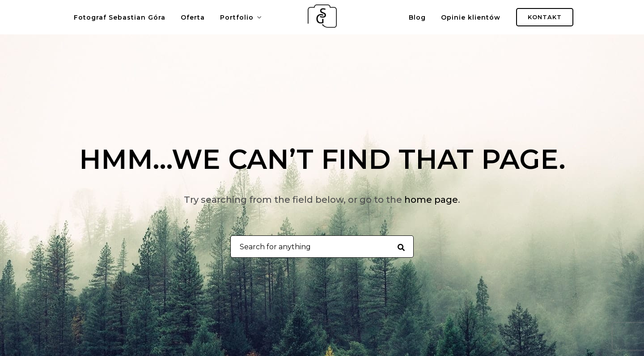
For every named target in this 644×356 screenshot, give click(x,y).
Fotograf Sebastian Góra (120, 17)
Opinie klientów (471, 17)
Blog (417, 17)
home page (431, 200)
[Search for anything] (401, 247)
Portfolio (237, 17)
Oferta (193, 17)
